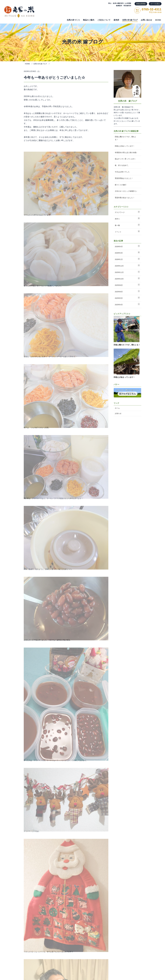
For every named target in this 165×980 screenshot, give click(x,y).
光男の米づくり (73, 20)
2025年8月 (127, 286)
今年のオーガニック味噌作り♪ (126, 191)
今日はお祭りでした (122, 172)
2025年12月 (127, 267)
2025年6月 (127, 292)
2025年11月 (127, 273)
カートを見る (155, 4)
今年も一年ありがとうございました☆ (54, 77)
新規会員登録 (141, 4)
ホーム (117, 408)
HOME (158, 20)
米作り (127, 218)
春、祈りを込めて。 (122, 165)
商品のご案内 (89, 20)
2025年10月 (127, 280)
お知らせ (118, 413)
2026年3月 (127, 254)
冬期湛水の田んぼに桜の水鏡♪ (126, 152)
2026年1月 (127, 260)
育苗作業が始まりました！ (125, 198)
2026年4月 (127, 247)
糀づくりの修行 (121, 185)
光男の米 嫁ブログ (130, 20)
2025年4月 (127, 305)
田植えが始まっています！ (125, 146)
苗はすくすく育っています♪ (125, 159)
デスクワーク (127, 212)
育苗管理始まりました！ (124, 178)
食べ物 (127, 225)
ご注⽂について (104, 20)
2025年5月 (127, 299)
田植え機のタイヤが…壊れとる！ (126, 138)
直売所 (116, 20)
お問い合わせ (146, 20)
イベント (127, 231)
